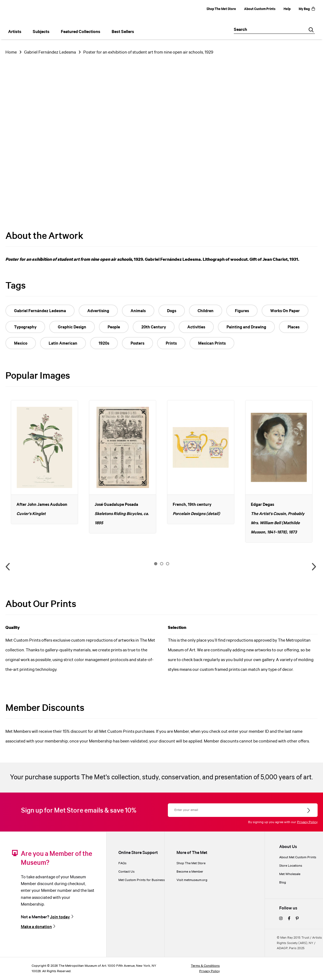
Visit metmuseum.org (192, 880)
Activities (196, 327)
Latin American (63, 344)
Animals (138, 311)
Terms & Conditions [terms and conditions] (205, 966)
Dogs (172, 311)
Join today (60, 917)
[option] (44, 462)
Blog (283, 882)
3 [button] (168, 564)
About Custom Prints (260, 9)
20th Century (154, 327)
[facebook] (289, 919)
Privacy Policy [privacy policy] (209, 971)
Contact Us (126, 872)
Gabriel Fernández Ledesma (50, 52)
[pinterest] (297, 919)
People (114, 327)
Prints (171, 344)
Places (294, 327)
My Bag (307, 9)
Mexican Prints (212, 344)
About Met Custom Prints (298, 857)
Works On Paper (285, 311)
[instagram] (281, 919)
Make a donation (36, 927)
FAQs (122, 863)
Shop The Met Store (221, 9)
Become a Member (190, 872)
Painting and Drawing (246, 327)
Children (206, 311)
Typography (25, 327)
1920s (104, 344)
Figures (242, 311)
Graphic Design (72, 327)
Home (11, 52)
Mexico (21, 344)
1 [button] (156, 564)
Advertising (98, 311)
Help (287, 9)
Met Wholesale (290, 874)
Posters (137, 344)
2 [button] (162, 564)
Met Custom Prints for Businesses (143, 880)
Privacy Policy (307, 822)
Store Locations (291, 866)
